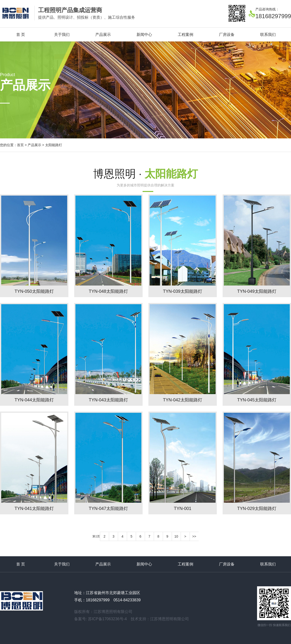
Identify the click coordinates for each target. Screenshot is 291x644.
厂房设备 (227, 35)
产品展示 (103, 35)
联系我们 (268, 35)
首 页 (21, 35)
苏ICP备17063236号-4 (107, 619)
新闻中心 (144, 35)
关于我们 (62, 35)
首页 (20, 145)
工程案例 (186, 35)
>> (194, 536)
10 (176, 536)
